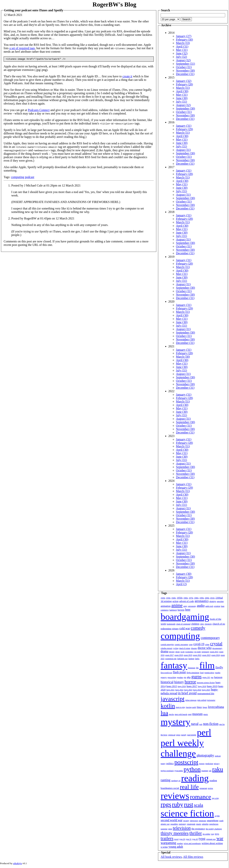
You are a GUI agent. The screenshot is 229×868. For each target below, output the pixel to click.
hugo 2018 (202, 686)
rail (210, 771)
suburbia (205, 824)
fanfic (197, 659)
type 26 (182, 839)
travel (176, 839)
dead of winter (185, 648)
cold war (185, 628)
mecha (171, 714)
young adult (176, 847)
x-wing (164, 847)
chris (202, 624)
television (182, 828)
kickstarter (211, 700)
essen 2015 (214, 652)
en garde (198, 652)
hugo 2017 (192, 686)
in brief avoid (187, 693)
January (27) (184, 36)
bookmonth (171, 624)
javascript (173, 699)
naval (195, 724)
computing (17, 178)
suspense (164, 829)
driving (172, 652)
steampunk (191, 824)
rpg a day (215, 798)
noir (201, 724)
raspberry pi (176, 781)
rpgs (166, 804)
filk (197, 668)
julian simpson (191, 700)
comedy (198, 628)
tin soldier (206, 834)
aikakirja (213, 601)
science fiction (187, 813)
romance (200, 797)
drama (164, 651)
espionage (205, 652)
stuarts (199, 824)
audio (201, 606)
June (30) (182, 98)
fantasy (174, 665)
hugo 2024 (197, 690)
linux (199, 707)
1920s (163, 598)
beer (188, 610)
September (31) (185, 64)
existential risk (171, 659)
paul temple (192, 735)
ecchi (183, 652)
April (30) (182, 91)
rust (189, 804)
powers (202, 764)
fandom (191, 659)
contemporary (210, 638)
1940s (174, 598)
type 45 (195, 839)
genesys (164, 677)
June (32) (182, 53)
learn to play (181, 707)
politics (170, 763)
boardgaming (185, 617)
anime (177, 605)
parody (184, 735)
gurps (197, 677)
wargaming (168, 843)
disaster (194, 648)
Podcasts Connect (39, 111)
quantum (205, 771)
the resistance (198, 829)
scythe (217, 816)
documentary (217, 648)
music (206, 714)
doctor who (204, 648)
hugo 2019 (212, 686)
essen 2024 (216, 655)
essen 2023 (206, 655)
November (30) (185, 71)
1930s (168, 598)
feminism (192, 668)
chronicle (208, 624)
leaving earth (191, 707)
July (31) (181, 102)
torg (213, 834)
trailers (167, 838)
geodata (180, 677)
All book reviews (171, 857)
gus (212, 677)
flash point (179, 672)
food (202, 673)
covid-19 (199, 644)
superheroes (214, 824)
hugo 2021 (171, 690)
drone (178, 652)
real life (189, 787)
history (179, 682)
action (175, 601)
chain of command (183, 624)
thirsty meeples (175, 833)
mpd (190, 714)
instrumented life (206, 693)
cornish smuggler (167, 644)
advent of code (187, 601)
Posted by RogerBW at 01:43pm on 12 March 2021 (43, 219)
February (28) (184, 84)
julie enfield (202, 700)
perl (204, 732)
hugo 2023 (188, 690)
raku (218, 769)
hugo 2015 (172, 686)
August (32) (183, 60)
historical (167, 682)
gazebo (218, 673)
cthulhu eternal (166, 648)
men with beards (181, 714)
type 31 (189, 839)
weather (180, 843)
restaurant (203, 788)
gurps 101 (206, 677)
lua (164, 713)
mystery (175, 722)
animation (166, 606)
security (186, 821)
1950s (180, 598)
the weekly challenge (214, 829)
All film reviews (193, 857)
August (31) (183, 150)
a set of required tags (22, 48)
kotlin (168, 706)
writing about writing (212, 843)
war (220, 838)
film (207, 665)
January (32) (184, 81)
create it (127, 77)
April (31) (182, 46)
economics (189, 652)
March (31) (183, 88)
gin (185, 677)
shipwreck (194, 821)
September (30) (185, 108)
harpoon (218, 677)
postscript (186, 762)
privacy (217, 764)
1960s (186, 598)
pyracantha (179, 771)
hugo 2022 (180, 690)
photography (205, 755)
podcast (30, 178)
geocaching (172, 677)
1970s (191, 598)
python (192, 769)
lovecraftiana (216, 707)
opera (178, 735)
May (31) (182, 50)
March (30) (183, 357)
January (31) (184, 126)
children (195, 624)
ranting (166, 780)
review (210, 788)
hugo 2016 (182, 686)
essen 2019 (188, 655)
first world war (166, 673)
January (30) (184, 574)
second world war (172, 820)
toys (217, 834)
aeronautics (202, 601)
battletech (173, 610)
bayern (181, 610)
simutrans (202, 821)
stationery (182, 824)
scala (199, 805)
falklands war (182, 659)
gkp (189, 677)
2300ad (219, 598)
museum (197, 714)
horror (190, 682)
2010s (212, 598)
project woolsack (167, 771)
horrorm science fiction (206, 683)
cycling (176, 648)
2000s (207, 598)
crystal (216, 644)
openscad (172, 735)
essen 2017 (169, 655)
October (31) (184, 67)
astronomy (192, 606)
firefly (219, 667)
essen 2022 (197, 655)
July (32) (181, 57)
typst (202, 839)
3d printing (166, 601)
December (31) (185, 74)
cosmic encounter (181, 644)
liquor (205, 707)
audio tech (209, 606)
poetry (163, 764)
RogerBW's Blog (114, 4)
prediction (209, 764)
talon (170, 829)
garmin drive (209, 673)
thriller (196, 833)
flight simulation (193, 673)
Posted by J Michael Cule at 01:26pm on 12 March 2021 (46, 186)
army (185, 606)
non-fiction (211, 724)
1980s (196, 598)
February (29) (184, 129)
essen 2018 (179, 655)
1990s (202, 598)
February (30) (184, 40)
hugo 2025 (206, 690)
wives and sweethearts (192, 843)
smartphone (213, 820)
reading (195, 778)
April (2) (181, 584)
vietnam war (211, 839)
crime (207, 644)
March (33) (183, 43)
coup (191, 644)
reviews (175, 796)
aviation (217, 606)
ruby (178, 804)
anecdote (220, 601)
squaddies (174, 824)
